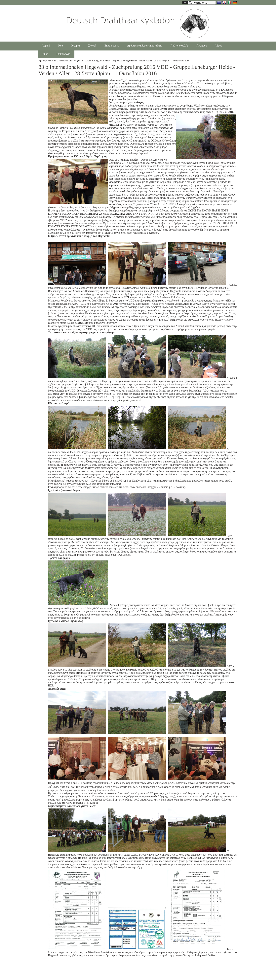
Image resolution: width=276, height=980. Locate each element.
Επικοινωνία (63, 54)
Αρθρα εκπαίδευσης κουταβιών (145, 46)
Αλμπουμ (202, 46)
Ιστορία (76, 46)
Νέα (61, 46)
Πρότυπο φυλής (179, 46)
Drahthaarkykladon (138, 24)
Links (45, 54)
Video (219, 46)
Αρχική (46, 46)
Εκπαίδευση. (112, 46)
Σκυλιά (92, 46)
